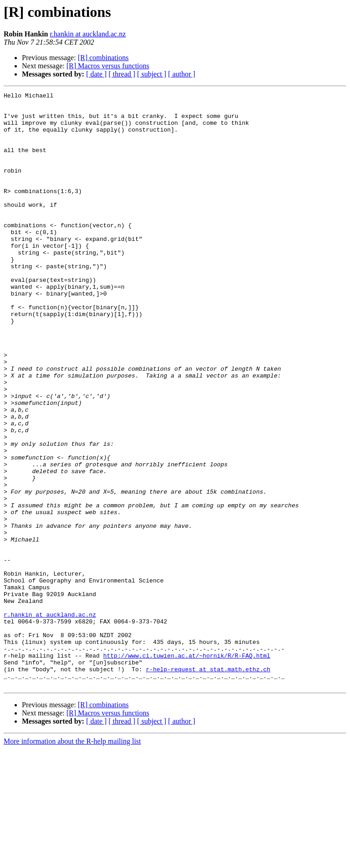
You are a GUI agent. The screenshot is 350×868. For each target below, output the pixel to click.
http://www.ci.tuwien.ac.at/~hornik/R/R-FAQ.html (187, 769)
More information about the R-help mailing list (72, 860)
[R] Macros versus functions (108, 66)
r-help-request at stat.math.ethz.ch (208, 785)
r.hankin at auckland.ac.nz (88, 34)
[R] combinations (103, 58)
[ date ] (96, 74)
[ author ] (182, 74)
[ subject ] (152, 74)
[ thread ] (122, 74)
